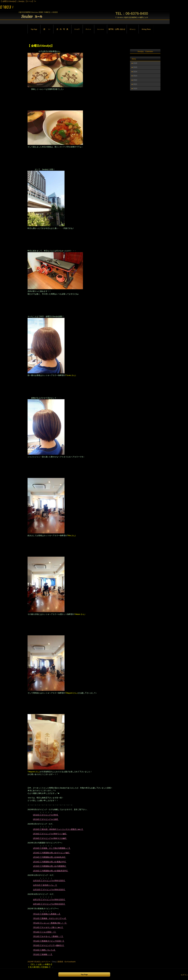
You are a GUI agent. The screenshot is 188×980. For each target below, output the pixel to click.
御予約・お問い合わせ (117, 29)
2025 (135, 67)
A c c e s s (101, 29)
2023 (135, 76)
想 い (47, 29)
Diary (54, 962)
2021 (135, 84)
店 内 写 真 (62, 29)
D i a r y (133, 29)
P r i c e (88, 29)
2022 (135, 80)
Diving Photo (146, 29)
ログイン (184, 975)
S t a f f (77, 29)
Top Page (34, 29)
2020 (135, 88)
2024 (135, 72)
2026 (135, 63)
